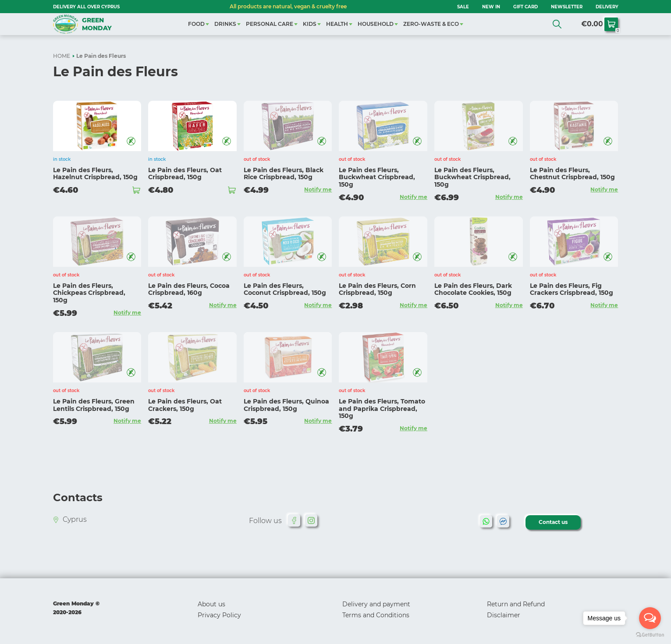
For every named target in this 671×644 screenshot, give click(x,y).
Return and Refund (516, 604)
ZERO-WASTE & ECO (431, 24)
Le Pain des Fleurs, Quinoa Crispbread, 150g (286, 405)
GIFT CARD (525, 7)
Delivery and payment (376, 604)
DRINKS (225, 24)
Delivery (607, 7)
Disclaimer (504, 615)
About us (211, 604)
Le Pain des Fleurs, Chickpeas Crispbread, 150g (89, 293)
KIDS (310, 24)
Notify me (318, 189)
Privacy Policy (219, 615)
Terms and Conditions (376, 615)
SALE (463, 7)
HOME (62, 56)
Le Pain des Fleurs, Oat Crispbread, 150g (185, 174)
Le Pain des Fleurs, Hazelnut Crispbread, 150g (95, 174)
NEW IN (491, 7)
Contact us (553, 522)
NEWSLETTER (567, 7)
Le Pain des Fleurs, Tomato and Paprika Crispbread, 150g (382, 409)
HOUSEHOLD (376, 24)
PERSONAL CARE (270, 24)
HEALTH (337, 24)
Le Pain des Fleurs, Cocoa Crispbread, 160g (189, 289)
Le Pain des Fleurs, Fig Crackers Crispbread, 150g (572, 289)
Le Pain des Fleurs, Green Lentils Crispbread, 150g (94, 405)
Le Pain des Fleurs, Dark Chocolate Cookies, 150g (473, 289)
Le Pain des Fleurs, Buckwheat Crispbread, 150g (377, 177)
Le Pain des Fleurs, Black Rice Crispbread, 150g (284, 174)
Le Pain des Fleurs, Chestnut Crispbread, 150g (572, 174)
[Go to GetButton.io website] (650, 635)
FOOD (196, 24)
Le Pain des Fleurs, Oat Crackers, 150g (185, 405)
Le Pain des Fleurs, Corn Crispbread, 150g (377, 289)
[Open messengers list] (650, 618)
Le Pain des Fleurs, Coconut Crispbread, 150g (285, 289)
